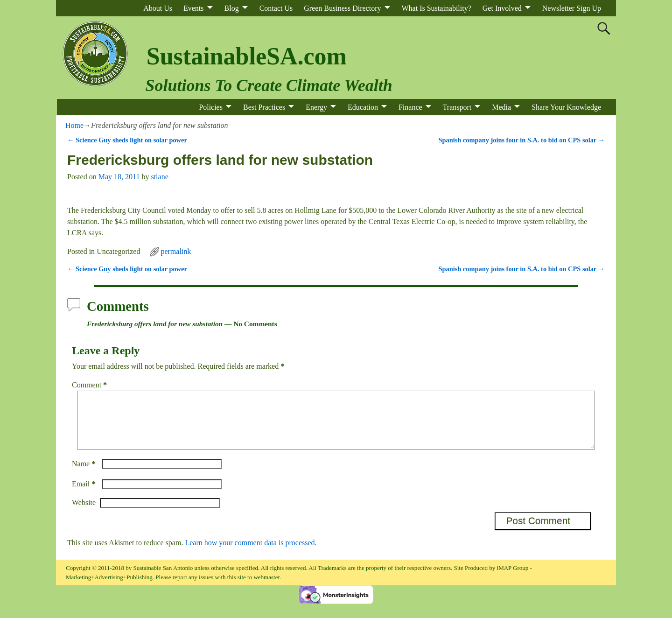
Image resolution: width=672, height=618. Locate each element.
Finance (410, 107)
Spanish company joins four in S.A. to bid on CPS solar (521, 140)
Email (85, 495)
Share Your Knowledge (566, 107)
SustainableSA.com (247, 56)
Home (74, 125)
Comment (90, 385)
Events (194, 8)
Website (84, 514)
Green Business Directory (342, 8)
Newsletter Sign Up (572, 8)
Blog (232, 8)
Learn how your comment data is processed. (251, 554)
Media (501, 107)
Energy (316, 107)
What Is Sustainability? (437, 8)
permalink (176, 251)
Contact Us (276, 8)
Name (85, 475)
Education (363, 107)
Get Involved (502, 8)
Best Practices (264, 107)
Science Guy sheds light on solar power (127, 140)
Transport (457, 107)
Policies (211, 107)
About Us (158, 8)
